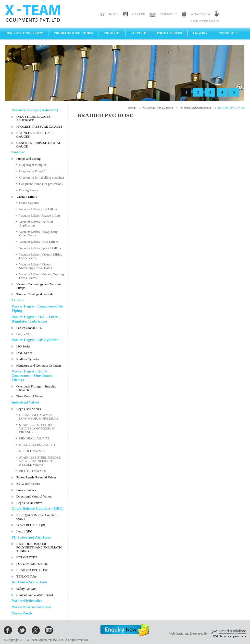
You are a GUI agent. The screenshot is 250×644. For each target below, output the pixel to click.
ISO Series (23, 346)
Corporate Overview (24, 33)
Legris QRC (24, 531)
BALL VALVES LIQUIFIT (37, 445)
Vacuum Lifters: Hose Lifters (39, 242)
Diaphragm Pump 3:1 (33, 171)
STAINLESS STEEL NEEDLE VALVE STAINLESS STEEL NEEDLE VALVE (40, 461)
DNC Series (24, 353)
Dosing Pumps (29, 190)
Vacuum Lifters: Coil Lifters (38, 209)
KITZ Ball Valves (28, 484)
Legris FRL (24, 334)
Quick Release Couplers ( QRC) (37, 508)
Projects (112, 33)
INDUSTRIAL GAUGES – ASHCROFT (35, 118)
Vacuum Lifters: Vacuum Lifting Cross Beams (41, 256)
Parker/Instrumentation (31, 607)
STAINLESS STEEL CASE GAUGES (35, 135)
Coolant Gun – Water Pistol (35, 595)
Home (114, 14)
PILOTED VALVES (33, 471)
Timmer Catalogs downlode (35, 294)
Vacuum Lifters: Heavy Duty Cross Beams (38, 233)
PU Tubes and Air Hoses (31, 537)
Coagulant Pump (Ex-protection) (41, 184)
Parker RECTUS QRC (31, 525)
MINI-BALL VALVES (34, 438)
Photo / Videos (169, 33)
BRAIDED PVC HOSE (32, 570)
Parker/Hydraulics (27, 601)
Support (139, 33)
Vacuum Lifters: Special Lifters (40, 248)
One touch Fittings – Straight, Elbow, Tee (36, 388)
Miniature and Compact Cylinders (39, 365)
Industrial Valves (25, 402)
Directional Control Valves (34, 496)
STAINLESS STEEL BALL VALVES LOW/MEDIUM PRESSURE (38, 428)
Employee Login (205, 21)
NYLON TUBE (27, 557)
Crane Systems (29, 203)
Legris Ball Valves (29, 409)
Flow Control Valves (30, 396)
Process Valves (26, 490)
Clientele (169, 14)
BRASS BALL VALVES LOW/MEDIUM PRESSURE (39, 417)
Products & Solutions (73, 33)
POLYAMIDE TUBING (32, 564)
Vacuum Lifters (27, 197)
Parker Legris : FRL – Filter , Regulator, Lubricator (36, 319)
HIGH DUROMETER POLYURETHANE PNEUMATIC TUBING (39, 547)
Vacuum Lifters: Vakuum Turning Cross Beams (41, 276)
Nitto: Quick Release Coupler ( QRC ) (37, 517)
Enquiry (200, 33)
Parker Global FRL (29, 328)
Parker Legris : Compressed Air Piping (38, 308)
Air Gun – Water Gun (29, 582)
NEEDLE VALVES (32, 451)
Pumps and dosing (28, 159)
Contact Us (228, 33)
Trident (18, 300)
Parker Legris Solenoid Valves (36, 477)
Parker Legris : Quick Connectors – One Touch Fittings (32, 375)
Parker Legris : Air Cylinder (35, 340)
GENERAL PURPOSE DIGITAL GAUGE (39, 145)
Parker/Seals (22, 613)
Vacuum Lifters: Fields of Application (36, 224)
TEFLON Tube (26, 576)
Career (139, 14)
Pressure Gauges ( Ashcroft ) (35, 110)
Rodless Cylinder (28, 359)
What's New (201, 14)
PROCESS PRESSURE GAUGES (39, 126)
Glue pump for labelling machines (42, 177)
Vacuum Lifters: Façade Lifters (40, 215)
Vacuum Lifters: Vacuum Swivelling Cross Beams (36, 266)
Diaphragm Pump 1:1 (33, 165)
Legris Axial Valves (29, 503)
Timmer (18, 152)
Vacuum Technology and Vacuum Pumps (39, 286)
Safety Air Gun (26, 589)
